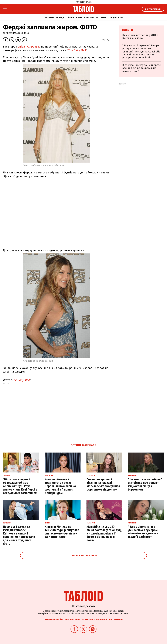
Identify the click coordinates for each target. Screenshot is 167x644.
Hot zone (101, 18)
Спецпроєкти (116, 18)
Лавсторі (89, 18)
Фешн (71, 18)
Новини (128, 30)
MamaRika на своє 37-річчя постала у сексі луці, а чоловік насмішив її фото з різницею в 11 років (104, 533)
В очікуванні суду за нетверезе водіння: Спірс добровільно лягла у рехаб (142, 68)
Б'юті (79, 18)
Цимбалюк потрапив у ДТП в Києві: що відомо (140, 37)
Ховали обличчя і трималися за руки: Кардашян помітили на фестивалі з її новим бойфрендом (60, 486)
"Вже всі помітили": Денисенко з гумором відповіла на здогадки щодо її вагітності (143, 532)
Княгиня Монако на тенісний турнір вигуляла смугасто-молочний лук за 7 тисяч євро (62, 532)
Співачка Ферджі (29, 47)
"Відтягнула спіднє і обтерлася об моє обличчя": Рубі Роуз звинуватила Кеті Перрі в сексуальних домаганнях (20, 486)
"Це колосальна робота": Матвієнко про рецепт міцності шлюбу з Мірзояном (145, 484)
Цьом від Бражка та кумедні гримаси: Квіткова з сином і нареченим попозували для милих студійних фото (19, 535)
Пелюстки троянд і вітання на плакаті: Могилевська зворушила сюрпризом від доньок (103, 484)
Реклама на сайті (54, 620)
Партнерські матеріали (94, 620)
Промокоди (116, 620)
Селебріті (49, 18)
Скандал (61, 18)
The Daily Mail (77, 50)
